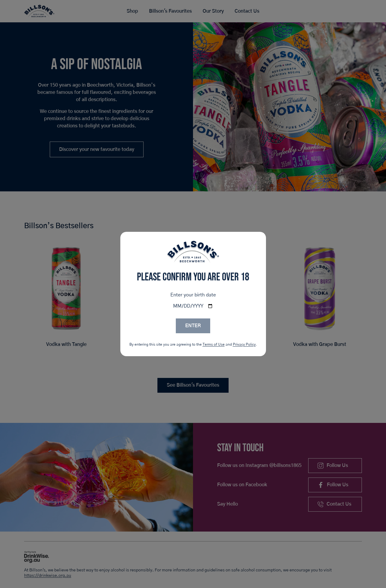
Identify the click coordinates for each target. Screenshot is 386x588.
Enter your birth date (193, 295)
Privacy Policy (244, 344)
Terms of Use (214, 344)
